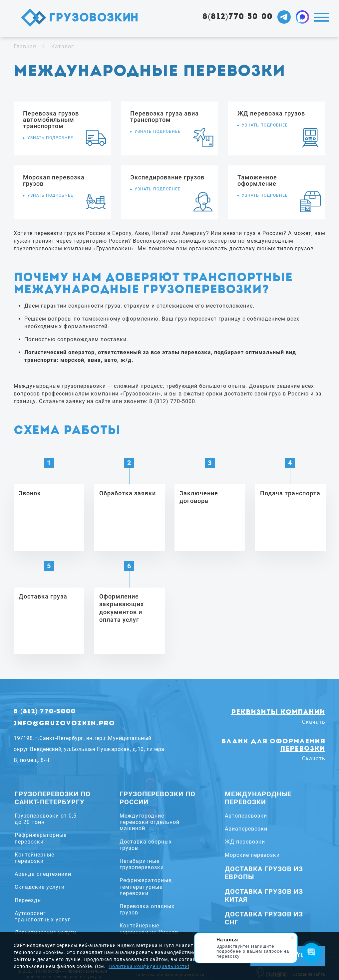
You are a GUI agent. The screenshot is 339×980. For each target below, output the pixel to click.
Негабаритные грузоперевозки (142, 864)
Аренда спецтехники (43, 874)
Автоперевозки (246, 816)
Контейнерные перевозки (34, 858)
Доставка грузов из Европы (264, 873)
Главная (25, 46)
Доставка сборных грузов (146, 845)
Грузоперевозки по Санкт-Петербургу (53, 798)
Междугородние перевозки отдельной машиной (150, 822)
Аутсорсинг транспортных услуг (43, 916)
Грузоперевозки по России (158, 798)
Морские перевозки (252, 855)
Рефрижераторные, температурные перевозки (146, 887)
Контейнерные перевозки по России (149, 929)
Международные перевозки (258, 798)
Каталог (63, 46)
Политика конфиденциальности (148, 966)
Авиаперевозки (246, 829)
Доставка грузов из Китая (264, 895)
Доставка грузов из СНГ (264, 918)
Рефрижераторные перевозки (41, 838)
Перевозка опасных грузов (147, 909)
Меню (322, 17)
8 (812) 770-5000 (45, 712)
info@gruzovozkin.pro (64, 724)
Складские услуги (40, 887)
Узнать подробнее (50, 138)
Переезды (28, 900)
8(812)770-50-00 (238, 17)
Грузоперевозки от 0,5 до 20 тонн (46, 819)
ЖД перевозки (245, 842)
